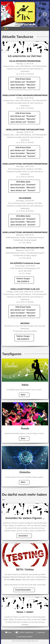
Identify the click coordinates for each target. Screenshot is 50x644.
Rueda (25, 428)
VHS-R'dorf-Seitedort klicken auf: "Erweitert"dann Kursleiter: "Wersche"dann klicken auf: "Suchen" (23, 83)
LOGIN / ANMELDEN (24, 632)
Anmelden (23, 536)
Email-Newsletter (23, 590)
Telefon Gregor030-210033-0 (23, 280)
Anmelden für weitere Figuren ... (25, 518)
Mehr (23, 395)
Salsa (25, 385)
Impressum (41, 632)
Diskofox (25, 472)
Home (8, 632)
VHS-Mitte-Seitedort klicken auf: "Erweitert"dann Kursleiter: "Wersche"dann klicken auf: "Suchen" (23, 186)
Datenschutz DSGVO (25, 637)
